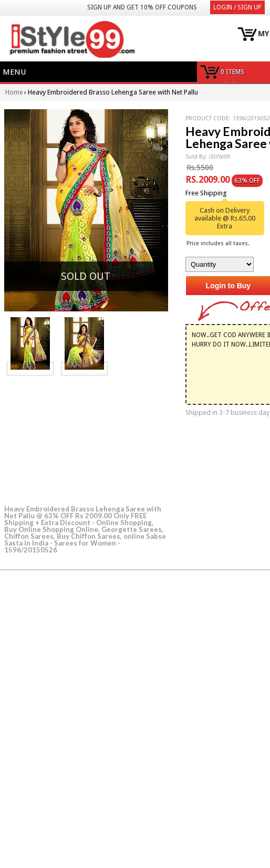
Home (14, 92)
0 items (232, 72)
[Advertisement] (83, 438)
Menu (14, 72)
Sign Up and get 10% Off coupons (142, 7)
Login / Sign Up (237, 7)
